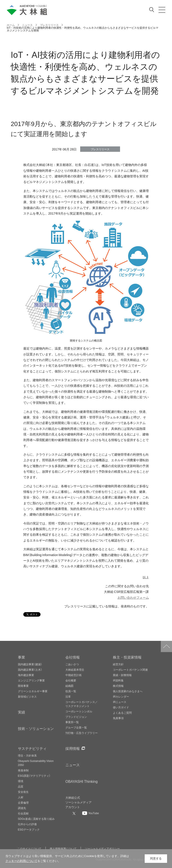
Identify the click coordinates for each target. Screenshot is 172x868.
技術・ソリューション (36, 728)
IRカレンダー (121, 696)
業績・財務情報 (122, 675)
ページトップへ (166, 646)
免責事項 (118, 718)
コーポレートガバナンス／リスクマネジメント (82, 704)
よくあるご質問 (122, 713)
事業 (21, 657)
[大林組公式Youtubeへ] (90, 813)
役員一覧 (71, 691)
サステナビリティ (32, 748)
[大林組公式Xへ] (75, 813)
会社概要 (71, 680)
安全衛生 (23, 792)
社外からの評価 (27, 824)
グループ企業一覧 (76, 727)
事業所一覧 (72, 722)
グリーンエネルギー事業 (33, 691)
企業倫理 (23, 803)
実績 (21, 712)
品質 (21, 786)
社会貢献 (23, 813)
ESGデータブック (29, 829)
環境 (21, 781)
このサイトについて (29, 848)
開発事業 (23, 686)
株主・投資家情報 (127, 657)
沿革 (68, 696)
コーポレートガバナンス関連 (130, 670)
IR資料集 (118, 680)
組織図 (69, 686)
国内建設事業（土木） (30, 670)
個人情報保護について (63, 848)
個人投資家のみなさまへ (128, 691)
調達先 (22, 808)
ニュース (73, 765)
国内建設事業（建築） (30, 664)
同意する (156, 858)
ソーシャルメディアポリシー (102, 848)
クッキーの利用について (21, 861)
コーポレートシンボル (79, 711)
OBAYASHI (82, 781)
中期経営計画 (73, 675)
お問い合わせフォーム (133, 597)
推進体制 (23, 770)
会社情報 (73, 657)
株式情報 (118, 686)
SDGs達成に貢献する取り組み (36, 819)
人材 (21, 797)
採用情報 (73, 748)
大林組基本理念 (75, 670)
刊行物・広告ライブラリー (82, 733)
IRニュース (120, 702)
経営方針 (118, 664)
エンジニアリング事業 (31, 680)
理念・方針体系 (27, 755)
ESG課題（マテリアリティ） (34, 776)
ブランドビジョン (76, 717)
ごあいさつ (72, 664)
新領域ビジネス (27, 696)
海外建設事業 (26, 675)
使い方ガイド (121, 707)
